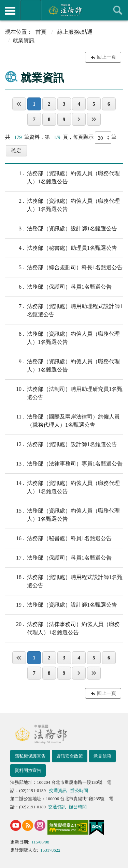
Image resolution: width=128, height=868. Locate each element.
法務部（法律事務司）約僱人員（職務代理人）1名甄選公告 (62, 628)
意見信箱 (102, 756)
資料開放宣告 (28, 770)
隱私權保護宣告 (30, 756)
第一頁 (19, 104)
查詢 (118, 10)
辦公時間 (79, 790)
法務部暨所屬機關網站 (31, 10)
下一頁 (79, 119)
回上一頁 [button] (106, 57)
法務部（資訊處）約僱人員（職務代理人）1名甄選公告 (62, 177)
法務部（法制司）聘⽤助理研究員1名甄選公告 (64, 393)
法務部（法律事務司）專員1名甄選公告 (64, 464)
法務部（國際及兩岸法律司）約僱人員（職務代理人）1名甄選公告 (62, 420)
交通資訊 (58, 790)
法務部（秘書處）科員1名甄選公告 (58, 538)
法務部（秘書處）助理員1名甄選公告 (61, 248)
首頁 (41, 32)
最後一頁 (94, 119)
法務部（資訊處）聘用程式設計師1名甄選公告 (64, 581)
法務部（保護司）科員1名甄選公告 (58, 287)
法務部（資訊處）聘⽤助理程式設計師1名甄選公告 (64, 310)
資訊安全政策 (70, 756)
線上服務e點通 (75, 32)
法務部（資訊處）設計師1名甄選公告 (61, 229)
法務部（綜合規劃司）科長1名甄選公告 (64, 268)
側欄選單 (10, 11)
